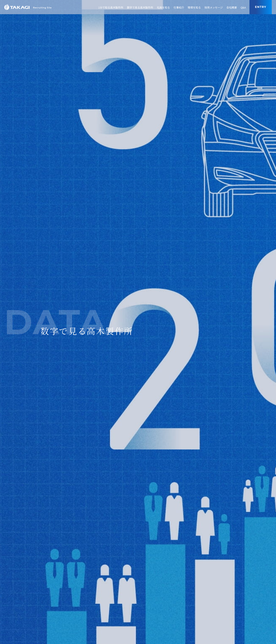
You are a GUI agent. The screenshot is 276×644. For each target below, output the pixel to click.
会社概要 (232, 7)
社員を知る (163, 7)
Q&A (243, 7)
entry (261, 7)
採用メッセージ (214, 7)
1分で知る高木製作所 (111, 7)
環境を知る (194, 7)
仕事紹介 (179, 7)
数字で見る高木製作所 (140, 7)
